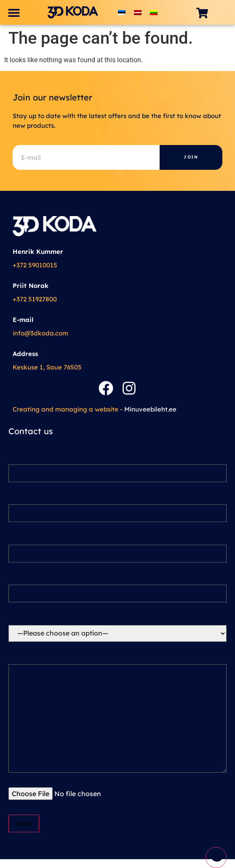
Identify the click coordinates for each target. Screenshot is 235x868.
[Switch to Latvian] (138, 12)
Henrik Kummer (38, 252)
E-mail (23, 320)
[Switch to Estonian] (122, 12)
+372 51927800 (35, 299)
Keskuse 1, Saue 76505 (47, 367)
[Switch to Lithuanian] (154, 12)
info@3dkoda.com (40, 333)
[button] (14, 12)
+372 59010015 (35, 265)
